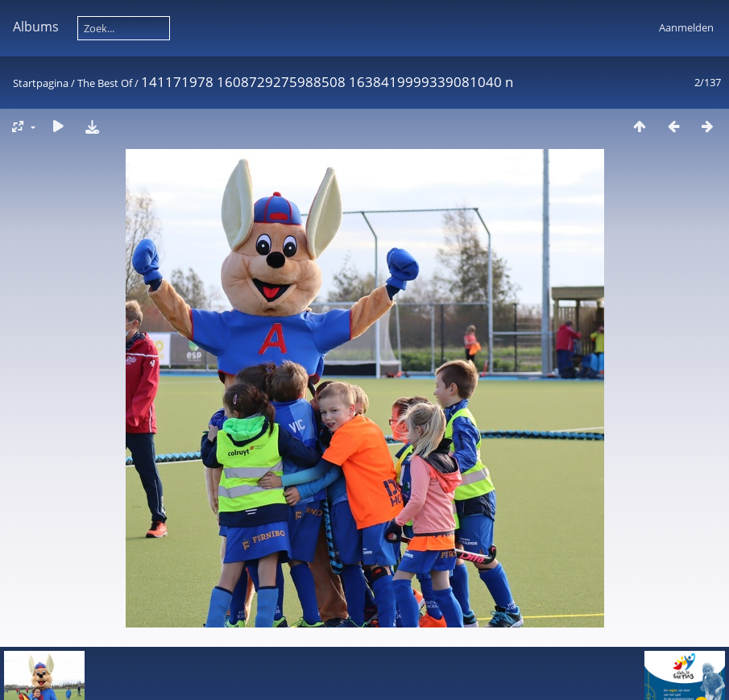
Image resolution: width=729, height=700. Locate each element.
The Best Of (105, 83)
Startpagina (41, 83)
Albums (36, 27)
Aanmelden (686, 27)
